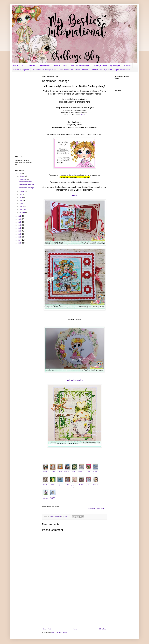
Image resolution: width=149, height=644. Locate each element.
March (22, 206)
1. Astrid (45, 471)
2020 (20, 222)
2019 (20, 225)
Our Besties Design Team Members (74, 70)
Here (83, 115)
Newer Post (47, 629)
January (22, 212)
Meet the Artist (44, 65)
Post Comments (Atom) (59, 633)
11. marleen (59, 485)
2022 (20, 216)
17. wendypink (45, 498)
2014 (20, 240)
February (23, 209)
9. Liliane (45, 484)
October (22, 176)
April (21, 203)
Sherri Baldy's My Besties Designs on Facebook (111, 70)
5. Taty (74, 471)
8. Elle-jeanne (95, 472)
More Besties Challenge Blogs (44, 70)
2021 (20, 219)
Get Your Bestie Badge (80, 65)
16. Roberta (95, 484)
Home (16, 65)
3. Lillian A (59, 471)
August (22, 191)
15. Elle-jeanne (88, 485)
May (21, 200)
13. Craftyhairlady (74, 486)
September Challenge (26, 188)
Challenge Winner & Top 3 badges (107, 65)
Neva (74, 196)
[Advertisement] (75, 607)
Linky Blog (100, 508)
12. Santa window (67, 485)
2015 (20, 237)
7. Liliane (88, 471)
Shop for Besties (28, 65)
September (23, 179)
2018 (20, 228)
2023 (20, 174)
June (21, 197)
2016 (20, 234)
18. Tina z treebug (52, 498)
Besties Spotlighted (21, 70)
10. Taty (52, 484)
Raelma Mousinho (74, 380)
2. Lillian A (52, 471)
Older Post (103, 629)
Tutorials (127, 65)
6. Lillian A (81, 471)
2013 (20, 243)
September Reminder (26, 185)
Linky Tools (92, 508)
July (21, 195)
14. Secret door (81, 485)
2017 (20, 231)
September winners (26, 182)
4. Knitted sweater (67, 472)
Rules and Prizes (61, 65)
